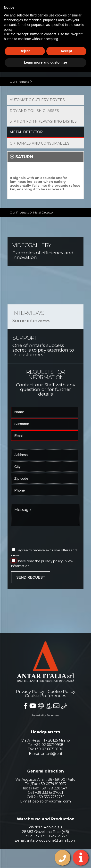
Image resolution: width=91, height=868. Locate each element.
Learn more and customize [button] (45, 62)
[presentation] (42, 531)
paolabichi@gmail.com (52, 796)
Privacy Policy (30, 686)
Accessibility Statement (46, 710)
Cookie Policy (61, 686)
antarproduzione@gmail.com (52, 835)
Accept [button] (66, 51)
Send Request (31, 572)
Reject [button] (25, 51)
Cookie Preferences (46, 690)
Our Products (19, 82)
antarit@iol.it (52, 748)
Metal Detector (44, 207)
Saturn (21, 157)
